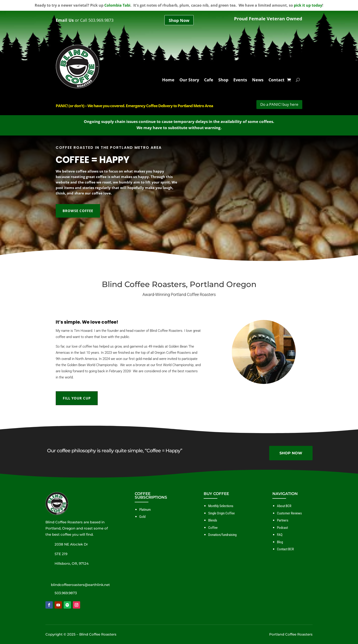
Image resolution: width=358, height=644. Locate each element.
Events (240, 81)
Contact (276, 81)
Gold (142, 517)
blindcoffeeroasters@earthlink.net (80, 585)
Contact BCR (285, 549)
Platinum (145, 510)
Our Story (189, 81)
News (258, 81)
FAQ (280, 535)
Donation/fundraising (222, 535)
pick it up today (308, 5)
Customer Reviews (289, 513)
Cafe (209, 81)
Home (168, 81)
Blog (280, 542)
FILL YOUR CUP (77, 398)
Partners (283, 520)
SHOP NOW (291, 453)
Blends (213, 520)
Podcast (282, 528)
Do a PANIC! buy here (279, 104)
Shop (223, 81)
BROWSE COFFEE (78, 211)
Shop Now (179, 20)
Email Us (65, 20)
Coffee (213, 528)
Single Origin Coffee (221, 513)
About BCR (284, 506)
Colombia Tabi (117, 5)
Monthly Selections (221, 506)
